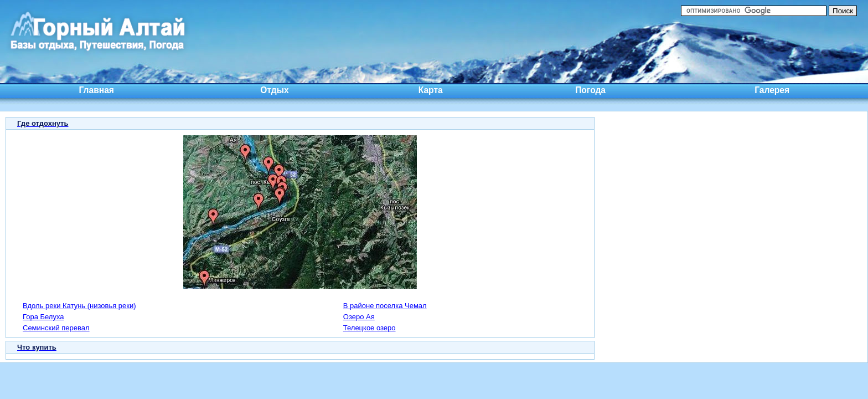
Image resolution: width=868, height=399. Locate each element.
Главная (97, 90)
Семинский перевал (56, 328)
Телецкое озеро (370, 328)
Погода (590, 90)
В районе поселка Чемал (385, 306)
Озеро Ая (359, 317)
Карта (431, 90)
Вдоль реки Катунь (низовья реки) (79, 306)
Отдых (274, 90)
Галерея (772, 90)
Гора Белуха (43, 317)
